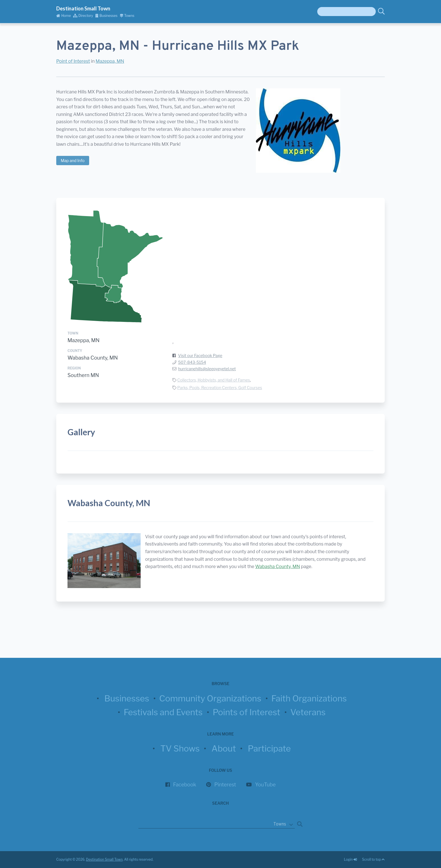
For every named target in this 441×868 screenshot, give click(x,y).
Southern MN (83, 375)
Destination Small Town (83, 8)
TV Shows (180, 748)
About (224, 748)
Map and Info (73, 161)
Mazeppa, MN (110, 61)
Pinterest (225, 785)
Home (64, 16)
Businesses (106, 16)
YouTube (265, 785)
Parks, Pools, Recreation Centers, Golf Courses (220, 388)
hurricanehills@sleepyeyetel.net (207, 369)
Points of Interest (246, 712)
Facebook (185, 785)
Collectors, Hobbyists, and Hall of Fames (213, 380)
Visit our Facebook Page (200, 356)
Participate (269, 748)
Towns (127, 16)
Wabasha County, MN (93, 358)
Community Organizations (210, 698)
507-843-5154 (192, 362)
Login (351, 859)
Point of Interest (73, 61)
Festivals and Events (163, 712)
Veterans (308, 712)
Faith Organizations (309, 698)
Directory (83, 16)
